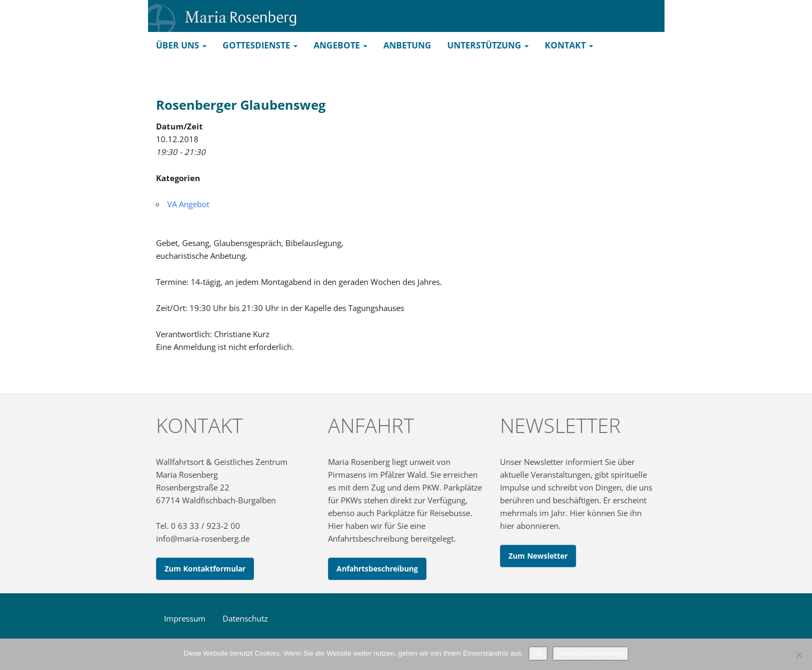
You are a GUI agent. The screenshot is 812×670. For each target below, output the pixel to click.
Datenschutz (245, 618)
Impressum (185, 618)
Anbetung (407, 45)
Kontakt (569, 45)
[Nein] (799, 655)
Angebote (341, 45)
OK (538, 653)
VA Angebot (188, 204)
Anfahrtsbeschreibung (377, 569)
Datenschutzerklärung (590, 653)
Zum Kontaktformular (205, 569)
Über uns (181, 45)
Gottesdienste (260, 45)
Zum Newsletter (538, 556)
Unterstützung (488, 45)
